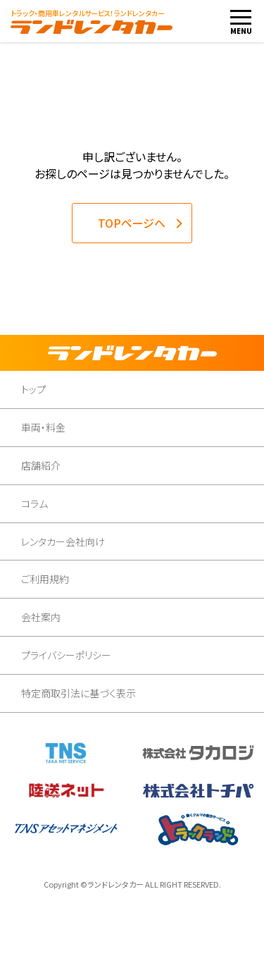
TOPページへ (132, 223)
